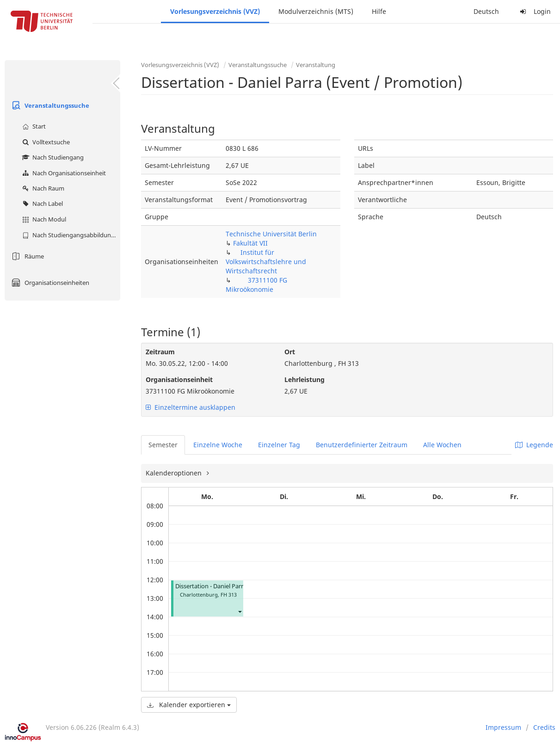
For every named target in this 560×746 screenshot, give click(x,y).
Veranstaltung (316, 65)
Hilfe (379, 11)
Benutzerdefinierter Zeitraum (362, 445)
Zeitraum (160, 352)
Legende (534, 445)
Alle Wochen (442, 445)
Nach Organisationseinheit (63, 173)
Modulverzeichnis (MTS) (316, 11)
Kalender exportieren (189, 705)
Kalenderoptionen (175, 473)
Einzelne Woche (218, 445)
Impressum (503, 727)
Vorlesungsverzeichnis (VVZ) (215, 11)
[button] (240, 611)
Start (33, 126)
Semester (163, 445)
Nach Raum (42, 188)
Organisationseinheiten (49, 283)
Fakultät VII (250, 243)
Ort (290, 352)
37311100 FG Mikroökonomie (256, 285)
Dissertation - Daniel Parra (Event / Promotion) (240, 586)
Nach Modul (43, 219)
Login (534, 11)
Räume (27, 256)
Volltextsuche (45, 142)
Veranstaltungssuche (49, 105)
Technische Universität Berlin (271, 234)
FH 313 (229, 595)
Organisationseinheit (179, 379)
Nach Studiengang (52, 157)
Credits (544, 727)
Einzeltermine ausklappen (191, 407)
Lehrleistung (305, 379)
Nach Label (41, 203)
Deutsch (486, 11)
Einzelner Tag (279, 445)
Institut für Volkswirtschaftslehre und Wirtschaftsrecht (266, 262)
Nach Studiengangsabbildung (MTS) (70, 235)
